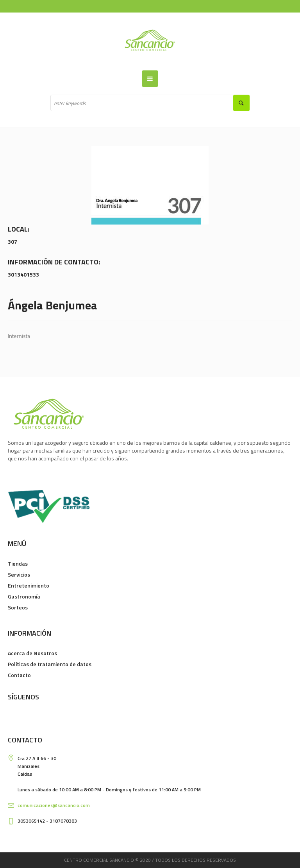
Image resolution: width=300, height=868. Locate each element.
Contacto (19, 675)
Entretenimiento (29, 585)
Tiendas (18, 563)
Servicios (19, 574)
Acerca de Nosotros (32, 653)
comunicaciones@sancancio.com (54, 805)
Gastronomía (24, 596)
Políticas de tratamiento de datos (50, 664)
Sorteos (18, 607)
